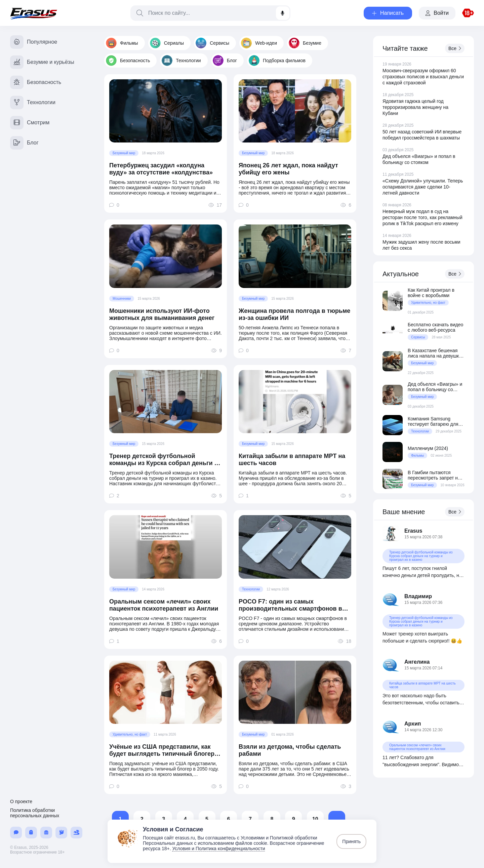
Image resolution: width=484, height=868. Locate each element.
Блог (225, 60)
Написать (388, 13)
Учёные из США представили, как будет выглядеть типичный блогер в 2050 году (165, 750)
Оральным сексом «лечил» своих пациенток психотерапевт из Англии (164, 605)
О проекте (21, 801)
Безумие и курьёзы (42, 62)
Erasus (413, 531)
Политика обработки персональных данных (35, 813)
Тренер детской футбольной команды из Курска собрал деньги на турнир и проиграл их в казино (165, 460)
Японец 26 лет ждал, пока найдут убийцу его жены (288, 169)
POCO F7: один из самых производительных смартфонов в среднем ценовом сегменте (290, 605)
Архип (413, 724)
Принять (351, 841)
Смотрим (30, 123)
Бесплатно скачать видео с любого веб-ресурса (435, 327)
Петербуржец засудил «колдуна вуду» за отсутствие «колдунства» (161, 169)
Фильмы (122, 43)
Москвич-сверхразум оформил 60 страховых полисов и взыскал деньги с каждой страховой (423, 77)
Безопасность (128, 60)
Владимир (418, 596)
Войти (437, 13)
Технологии (181, 60)
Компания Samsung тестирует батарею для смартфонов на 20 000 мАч (433, 421)
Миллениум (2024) (428, 448)
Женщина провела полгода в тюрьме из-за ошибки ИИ (294, 314)
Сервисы (212, 43)
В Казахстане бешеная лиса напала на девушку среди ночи (434, 353)
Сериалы (167, 43)
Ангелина (417, 662)
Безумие (305, 43)
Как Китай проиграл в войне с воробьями (431, 293)
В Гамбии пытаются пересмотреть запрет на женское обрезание (434, 475)
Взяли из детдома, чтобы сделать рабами (290, 750)
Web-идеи (259, 43)
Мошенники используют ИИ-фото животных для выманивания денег (162, 314)
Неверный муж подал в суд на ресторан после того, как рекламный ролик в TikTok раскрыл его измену (422, 217)
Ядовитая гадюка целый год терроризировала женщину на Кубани (415, 107)
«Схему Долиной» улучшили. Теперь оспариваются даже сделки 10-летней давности (423, 187)
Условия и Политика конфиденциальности (218, 849)
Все (455, 48)
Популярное (34, 42)
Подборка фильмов (277, 60)
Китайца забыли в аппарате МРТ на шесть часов (292, 460)
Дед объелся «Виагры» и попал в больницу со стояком (435, 387)
